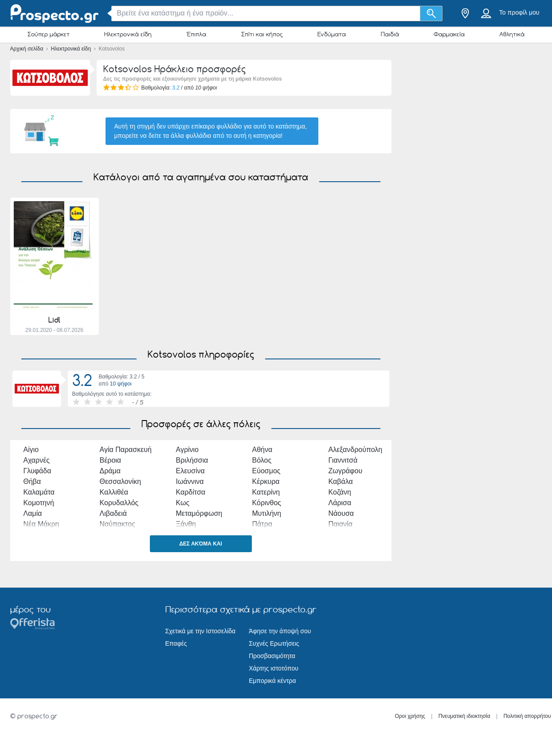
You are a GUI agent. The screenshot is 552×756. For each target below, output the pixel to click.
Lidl (54, 320)
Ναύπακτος (117, 524)
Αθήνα (262, 450)
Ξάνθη (186, 524)
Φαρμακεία (449, 34)
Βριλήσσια (192, 460)
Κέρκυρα (266, 481)
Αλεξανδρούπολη (356, 450)
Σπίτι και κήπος (262, 34)
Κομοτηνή (39, 503)
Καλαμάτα (39, 492)
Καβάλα (341, 481)
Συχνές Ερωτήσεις (274, 643)
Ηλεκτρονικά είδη (128, 34)
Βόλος (262, 460)
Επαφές (176, 643)
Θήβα (32, 481)
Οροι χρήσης (410, 716)
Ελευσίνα (190, 471)
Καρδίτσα (191, 492)
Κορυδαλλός (119, 503)
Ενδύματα (332, 34)
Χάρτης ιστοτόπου (274, 668)
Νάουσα (341, 513)
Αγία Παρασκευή (126, 450)
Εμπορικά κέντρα (272, 681)
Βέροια (111, 460)
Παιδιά (390, 34)
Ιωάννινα (190, 481)
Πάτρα (262, 524)
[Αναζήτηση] (431, 14)
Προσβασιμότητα (272, 656)
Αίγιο (31, 450)
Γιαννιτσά (343, 460)
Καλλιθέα (114, 492)
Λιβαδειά (114, 513)
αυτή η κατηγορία (257, 136)
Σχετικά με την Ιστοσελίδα (201, 631)
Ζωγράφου (346, 471)
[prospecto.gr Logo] (55, 14)
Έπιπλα (196, 34)
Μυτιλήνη (267, 513)
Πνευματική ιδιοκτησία (464, 716)
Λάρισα (340, 503)
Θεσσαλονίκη (121, 481)
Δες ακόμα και (201, 544)
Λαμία (33, 513)
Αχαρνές (37, 460)
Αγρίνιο (188, 450)
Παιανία (341, 524)
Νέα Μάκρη (41, 524)
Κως (183, 503)
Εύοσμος (266, 471)
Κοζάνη (340, 492)
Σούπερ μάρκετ (49, 34)
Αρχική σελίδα (27, 49)
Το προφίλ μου (519, 12)
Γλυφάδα (37, 471)
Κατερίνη (266, 492)
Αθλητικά (512, 34)
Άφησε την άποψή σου (280, 631)
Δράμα (110, 471)
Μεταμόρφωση (199, 513)
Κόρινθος (267, 503)
